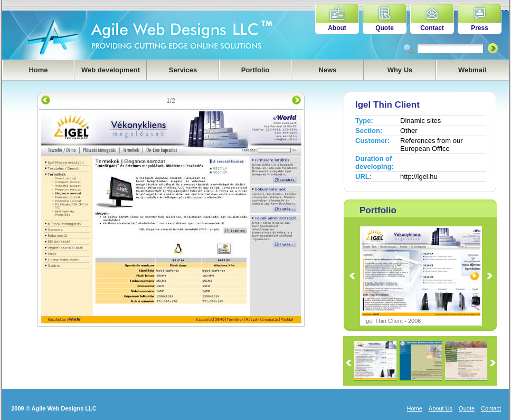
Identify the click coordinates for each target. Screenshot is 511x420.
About (337, 28)
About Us (441, 408)
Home (38, 70)
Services (183, 70)
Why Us (400, 70)
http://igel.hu (419, 176)
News (328, 70)
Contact (432, 28)
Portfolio (255, 70)
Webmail (472, 70)
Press (480, 28)
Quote (385, 28)
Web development (111, 70)
